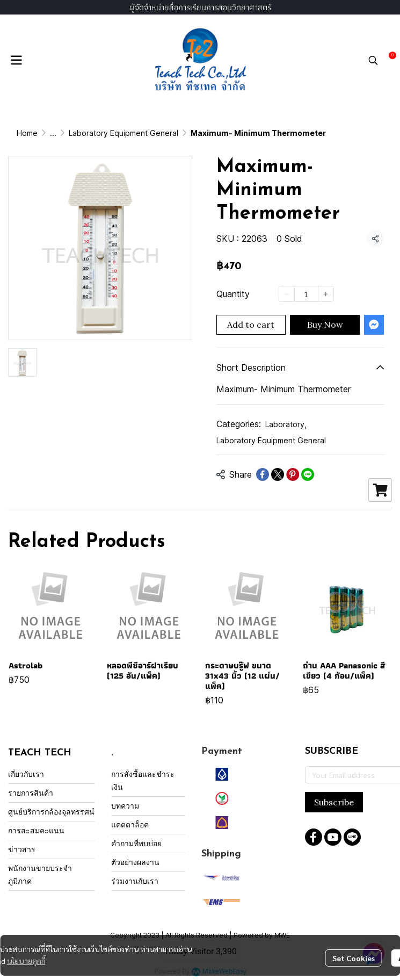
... (53, 133)
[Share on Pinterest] (293, 474)
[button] (373, 60)
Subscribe (334, 802)
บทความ (125, 806)
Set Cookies (354, 958)
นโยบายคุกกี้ (26, 961)
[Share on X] (278, 474)
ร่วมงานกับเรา (135, 881)
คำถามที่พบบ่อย (136, 843)
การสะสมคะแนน (36, 830)
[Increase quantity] (326, 294)
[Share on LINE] (308, 474)
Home (27, 133)
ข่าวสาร (22, 849)
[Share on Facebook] (263, 474)
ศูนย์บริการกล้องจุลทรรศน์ (51, 812)
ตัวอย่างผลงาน (135, 862)
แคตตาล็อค (130, 824)
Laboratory (286, 424)
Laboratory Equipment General (123, 133)
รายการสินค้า (31, 793)
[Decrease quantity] (287, 294)
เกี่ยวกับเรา (26, 774)
